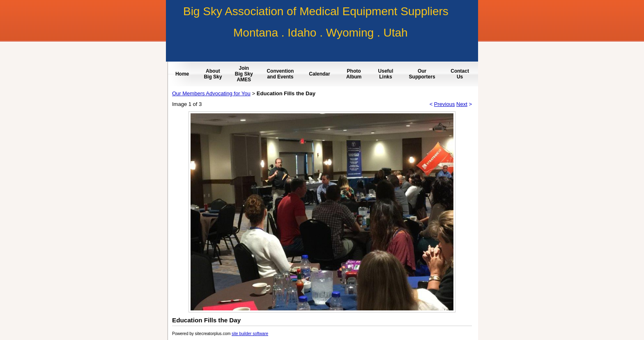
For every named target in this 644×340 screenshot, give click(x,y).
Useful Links (386, 74)
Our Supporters (422, 74)
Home (182, 74)
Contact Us (460, 74)
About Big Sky (213, 74)
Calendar (319, 74)
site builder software (250, 334)
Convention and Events (280, 74)
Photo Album (354, 74)
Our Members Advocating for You (211, 93)
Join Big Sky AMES (244, 74)
